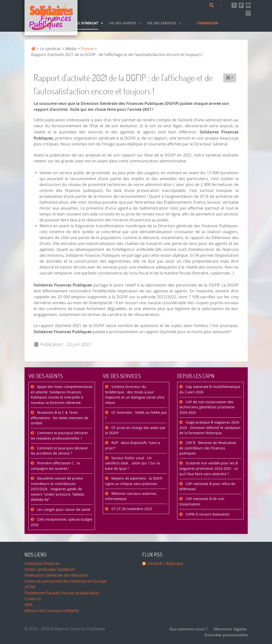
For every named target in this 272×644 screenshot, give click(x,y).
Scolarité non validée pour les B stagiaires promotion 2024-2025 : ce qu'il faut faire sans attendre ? (209, 469)
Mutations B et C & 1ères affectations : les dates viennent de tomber (59, 418)
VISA (29, 605)
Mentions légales (229, 629)
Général (155, 564)
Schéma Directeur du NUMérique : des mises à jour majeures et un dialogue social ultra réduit (135, 395)
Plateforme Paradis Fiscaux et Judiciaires (62, 593)
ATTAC (30, 587)
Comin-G (33, 599)
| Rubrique (173, 564)
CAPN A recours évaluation (207, 514)
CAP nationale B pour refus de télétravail (207, 487)
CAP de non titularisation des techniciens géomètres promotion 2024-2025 (207, 407)
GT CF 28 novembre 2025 (131, 509)
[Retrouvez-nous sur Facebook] (234, 5)
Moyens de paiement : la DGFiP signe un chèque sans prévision (134, 481)
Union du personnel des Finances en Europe (65, 581)
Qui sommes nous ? (189, 629)
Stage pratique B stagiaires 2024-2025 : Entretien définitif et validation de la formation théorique (210, 428)
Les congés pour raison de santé (63, 510)
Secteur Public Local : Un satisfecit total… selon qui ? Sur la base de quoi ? (132, 463)
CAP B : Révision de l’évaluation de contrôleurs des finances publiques (208, 448)
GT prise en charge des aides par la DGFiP (135, 431)
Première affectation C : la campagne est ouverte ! (55, 466)
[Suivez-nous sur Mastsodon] (241, 5)
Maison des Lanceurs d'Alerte (52, 611)
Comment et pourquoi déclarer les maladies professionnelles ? (59, 436)
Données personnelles (225, 635)
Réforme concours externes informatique (131, 496)
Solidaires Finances (42, 564)
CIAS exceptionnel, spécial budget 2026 (62, 522)
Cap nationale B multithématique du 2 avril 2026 (210, 390)
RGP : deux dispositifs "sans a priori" (132, 446)
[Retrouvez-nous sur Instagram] (248, 13)
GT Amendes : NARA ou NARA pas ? (136, 415)
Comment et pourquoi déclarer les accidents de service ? (59, 451)
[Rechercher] (213, 5)
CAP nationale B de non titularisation (202, 502)
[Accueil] (51, 18)
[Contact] (222, 5)
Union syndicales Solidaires (50, 569)
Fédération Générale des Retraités (56, 575)
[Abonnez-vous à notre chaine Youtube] (248, 5)
